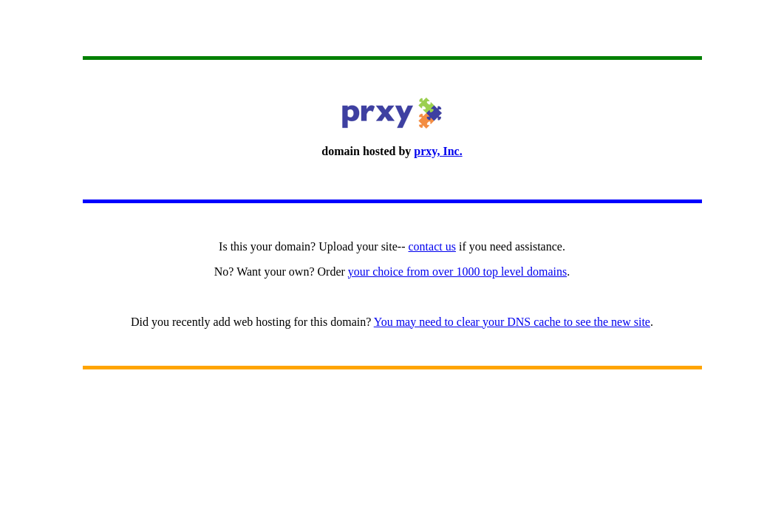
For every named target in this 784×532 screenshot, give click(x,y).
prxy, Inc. (438, 151)
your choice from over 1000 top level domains (457, 272)
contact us (432, 246)
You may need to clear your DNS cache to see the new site (512, 322)
